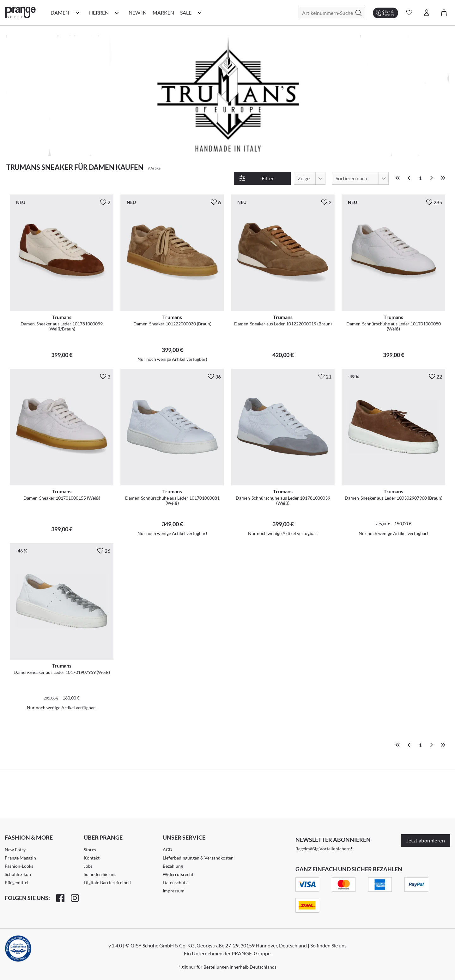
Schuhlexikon (18, 874)
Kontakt (92, 858)
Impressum (174, 891)
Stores (90, 850)
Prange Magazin (20, 858)
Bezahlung (173, 866)
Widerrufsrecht (178, 874)
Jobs (88, 866)
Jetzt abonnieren (426, 840)
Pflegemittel (17, 882)
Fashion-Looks (19, 866)
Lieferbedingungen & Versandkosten (198, 858)
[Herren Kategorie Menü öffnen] (117, 13)
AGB (167, 850)
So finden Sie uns (100, 874)
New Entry (15, 850)
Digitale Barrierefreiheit (107, 882)
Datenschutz (175, 882)
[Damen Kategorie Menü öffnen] (77, 13)
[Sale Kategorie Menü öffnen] (200, 13)
